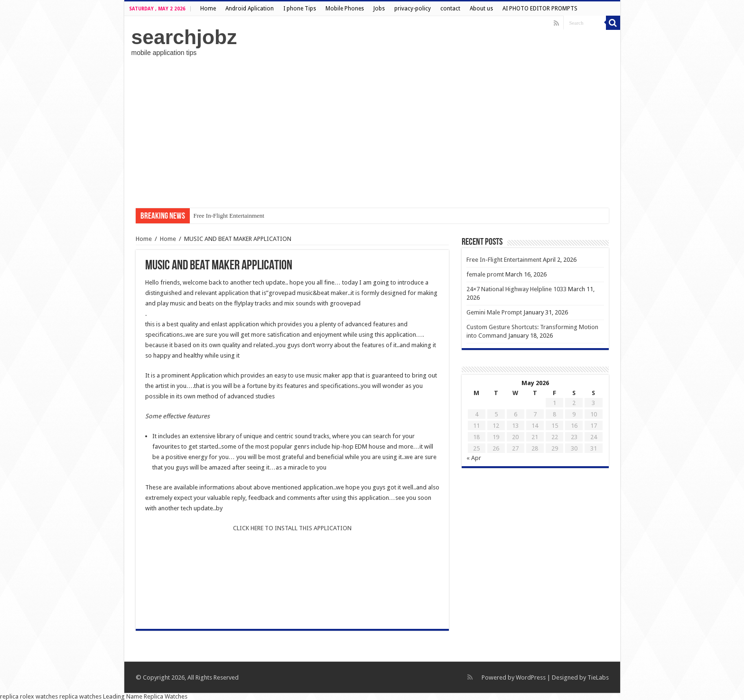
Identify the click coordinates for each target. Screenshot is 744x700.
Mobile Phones (345, 9)
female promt (485, 274)
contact (450, 9)
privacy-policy (413, 9)
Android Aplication (250, 9)
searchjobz (184, 37)
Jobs (379, 9)
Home (208, 9)
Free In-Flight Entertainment (229, 216)
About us (481, 9)
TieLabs (598, 677)
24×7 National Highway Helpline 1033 (516, 289)
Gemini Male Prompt (494, 312)
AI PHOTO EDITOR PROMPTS (540, 9)
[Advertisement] (372, 132)
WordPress (531, 677)
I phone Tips (300, 9)
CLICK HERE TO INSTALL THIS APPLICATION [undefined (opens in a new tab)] (292, 528)
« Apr (474, 458)
